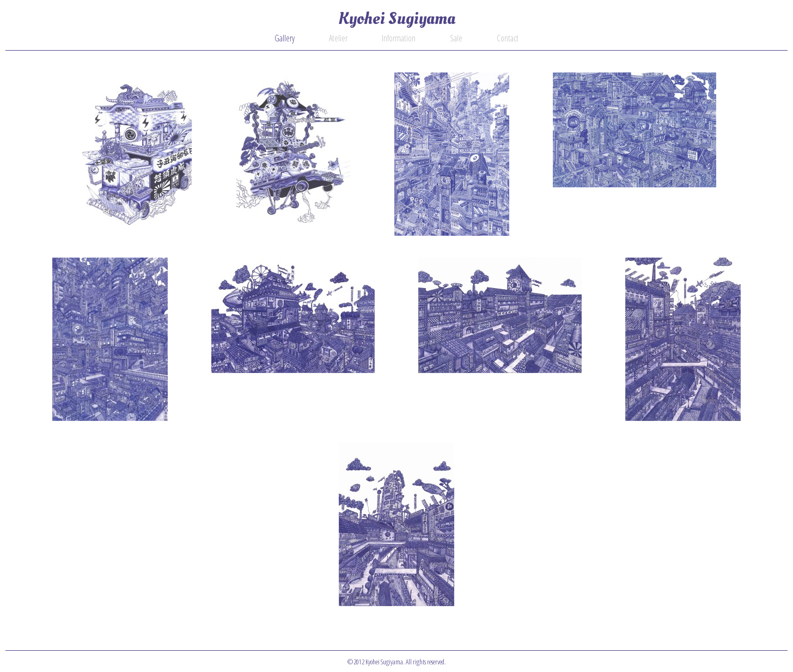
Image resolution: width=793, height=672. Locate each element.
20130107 (110, 339)
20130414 (635, 130)
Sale (456, 38)
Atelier (338, 38)
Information (399, 38)
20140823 (452, 154)
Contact (508, 38)
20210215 (293, 154)
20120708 (293, 315)
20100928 (500, 315)
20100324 (683, 339)
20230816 (135, 154)
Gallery (285, 38)
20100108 (396, 524)
